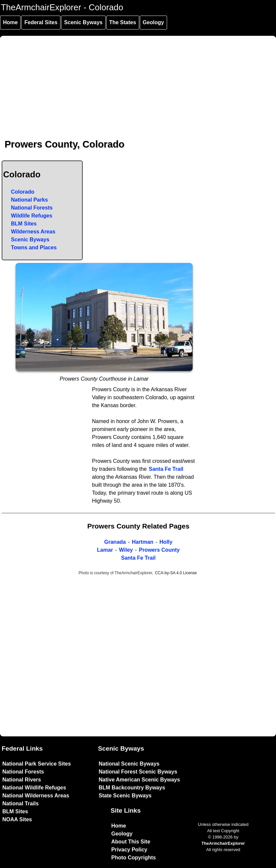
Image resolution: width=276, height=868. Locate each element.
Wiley (126, 550)
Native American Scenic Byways (139, 780)
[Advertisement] (138, 82)
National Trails (20, 804)
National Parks (29, 200)
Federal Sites (41, 22)
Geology (153, 22)
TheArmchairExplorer (223, 843)
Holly (166, 542)
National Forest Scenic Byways (138, 772)
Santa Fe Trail (166, 469)
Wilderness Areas (33, 232)
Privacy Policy (129, 850)
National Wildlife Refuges (34, 788)
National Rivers (22, 780)
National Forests (32, 208)
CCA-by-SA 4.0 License (176, 573)
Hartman (143, 542)
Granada (115, 542)
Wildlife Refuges (32, 216)
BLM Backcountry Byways (132, 788)
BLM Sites (24, 224)
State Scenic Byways (125, 796)
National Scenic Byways (129, 764)
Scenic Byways (83, 22)
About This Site (131, 842)
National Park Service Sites (37, 764)
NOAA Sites (17, 819)
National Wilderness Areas (36, 796)
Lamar (105, 550)
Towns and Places (34, 248)
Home (10, 22)
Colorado (23, 192)
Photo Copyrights (134, 858)
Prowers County (159, 550)
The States (123, 22)
